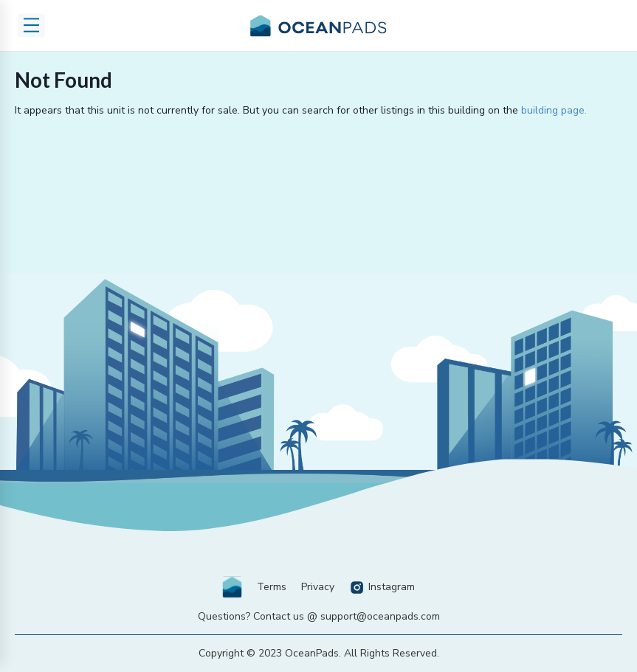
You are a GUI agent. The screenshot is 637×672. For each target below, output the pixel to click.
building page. (554, 110)
